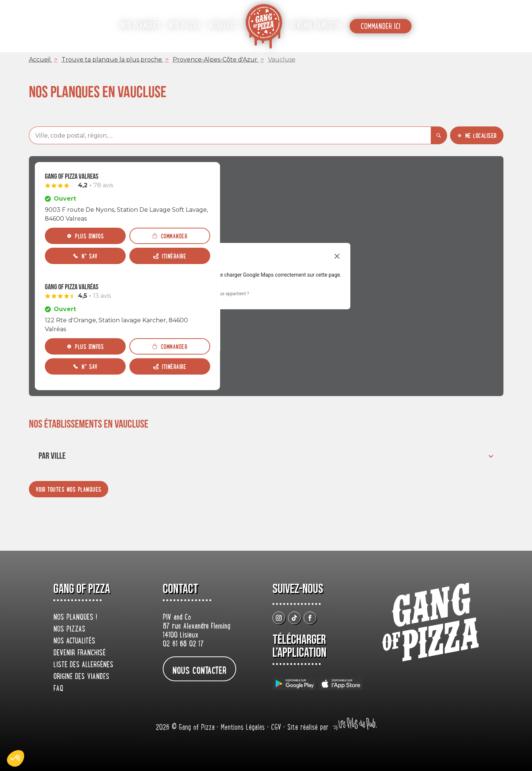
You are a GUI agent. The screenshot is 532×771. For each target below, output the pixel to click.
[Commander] (170, 236)
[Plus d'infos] (85, 236)
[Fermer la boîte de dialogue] (337, 256)
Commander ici (381, 27)
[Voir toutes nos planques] (69, 489)
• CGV (275, 728)
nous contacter (199, 670)
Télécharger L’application (299, 646)
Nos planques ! (75, 618)
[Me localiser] (477, 135)
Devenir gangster (316, 26)
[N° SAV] (85, 256)
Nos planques (141, 26)
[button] (16, 758)
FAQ (58, 689)
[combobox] (230, 135)
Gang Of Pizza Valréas (72, 287)
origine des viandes (81, 677)
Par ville (267, 456)
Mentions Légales (244, 728)
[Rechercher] (439, 135)
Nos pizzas (185, 26)
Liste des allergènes (83, 665)
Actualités (223, 26)
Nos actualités (74, 642)
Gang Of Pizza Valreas (72, 177)
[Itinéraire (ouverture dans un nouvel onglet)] (170, 256)
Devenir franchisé (80, 653)
